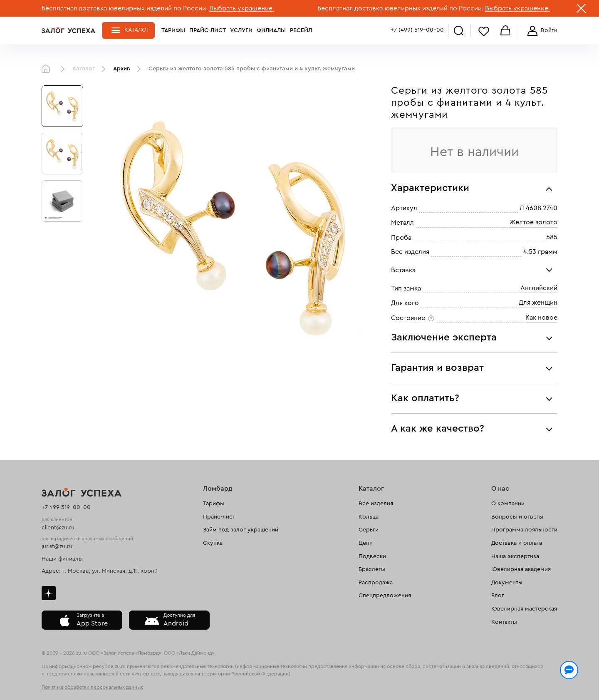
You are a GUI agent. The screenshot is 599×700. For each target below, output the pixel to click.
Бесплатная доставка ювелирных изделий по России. (125, 8)
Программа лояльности (524, 530)
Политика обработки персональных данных (92, 687)
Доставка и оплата (517, 543)
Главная (48, 69)
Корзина (505, 31)
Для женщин (538, 303)
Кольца (369, 517)
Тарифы (173, 30)
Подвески (372, 556)
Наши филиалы (62, 559)
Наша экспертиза (515, 556)
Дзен (49, 593)
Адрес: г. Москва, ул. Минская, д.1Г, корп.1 (100, 571)
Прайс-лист (208, 30)
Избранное (484, 31)
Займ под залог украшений (241, 530)
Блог (498, 596)
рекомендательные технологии (197, 666)
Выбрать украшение (242, 8)
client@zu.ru (58, 528)
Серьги (369, 530)
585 (552, 237)
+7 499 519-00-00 (66, 507)
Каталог (137, 30)
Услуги (241, 30)
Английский (539, 288)
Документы (507, 583)
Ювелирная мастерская (524, 609)
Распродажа (376, 583)
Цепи (366, 543)
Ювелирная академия (521, 569)
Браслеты (372, 569)
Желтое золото (533, 223)
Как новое (541, 318)
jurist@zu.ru (57, 546)
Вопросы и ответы (517, 517)
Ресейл (301, 30)
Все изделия (376, 504)
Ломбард (218, 489)
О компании (508, 504)
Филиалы (271, 30)
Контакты (504, 622)
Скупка (213, 543)
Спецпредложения (385, 596)
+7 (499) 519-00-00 (417, 30)
